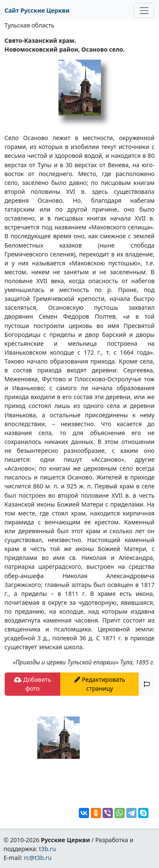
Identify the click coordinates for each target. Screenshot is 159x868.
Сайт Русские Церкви (37, 10)
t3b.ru (47, 849)
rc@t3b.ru (38, 858)
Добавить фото (32, 684)
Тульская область (30, 25)
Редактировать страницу (100, 684)
